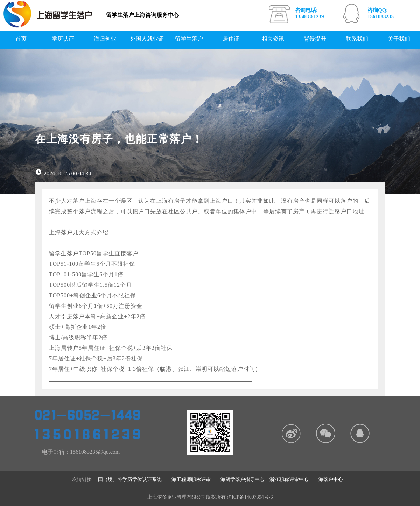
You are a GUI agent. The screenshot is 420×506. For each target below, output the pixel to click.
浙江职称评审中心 (292, 480)
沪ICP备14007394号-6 (250, 497)
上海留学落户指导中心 (243, 480)
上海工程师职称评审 (191, 480)
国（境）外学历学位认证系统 (132, 480)
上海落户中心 (331, 480)
